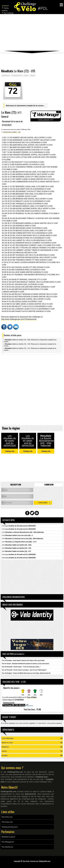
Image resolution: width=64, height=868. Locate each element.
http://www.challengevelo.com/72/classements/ (19, 319)
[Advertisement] (32, 32)
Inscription (16, 485)
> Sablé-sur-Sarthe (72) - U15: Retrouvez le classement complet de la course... (30, 345)
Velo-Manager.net (8, 842)
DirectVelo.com (7, 817)
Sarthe (4, 751)
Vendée (5, 755)
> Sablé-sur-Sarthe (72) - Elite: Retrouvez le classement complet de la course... (30, 341)
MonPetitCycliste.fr (8, 837)
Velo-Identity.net (7, 847)
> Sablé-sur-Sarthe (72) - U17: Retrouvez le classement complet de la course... (30, 349)
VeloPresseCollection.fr (10, 827)
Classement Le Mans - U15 (12, 132)
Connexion (49, 485)
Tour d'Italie (32, 697)
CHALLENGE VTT (46, 120)
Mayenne (5, 747)
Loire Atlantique (8, 738)
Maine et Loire (7, 743)
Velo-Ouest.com (7, 822)
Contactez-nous (42, 777)
